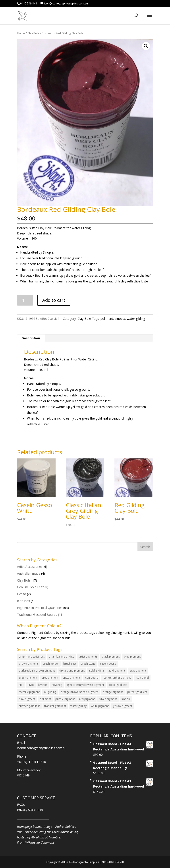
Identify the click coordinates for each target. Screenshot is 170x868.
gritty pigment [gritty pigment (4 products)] (71, 678)
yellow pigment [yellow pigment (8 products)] (123, 706)
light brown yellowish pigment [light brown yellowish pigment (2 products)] (85, 685)
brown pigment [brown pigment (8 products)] (28, 664)
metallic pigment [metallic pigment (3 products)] (29, 692)
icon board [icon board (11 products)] (92, 678)
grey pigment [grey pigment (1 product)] (50, 678)
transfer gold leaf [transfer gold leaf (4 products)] (55, 706)
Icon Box (23, 601)
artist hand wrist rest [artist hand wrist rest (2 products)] (32, 657)
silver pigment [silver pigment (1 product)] (108, 699)
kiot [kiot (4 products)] (21, 685)
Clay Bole (33, 33)
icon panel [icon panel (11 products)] (142, 678)
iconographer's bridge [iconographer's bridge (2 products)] (117, 678)
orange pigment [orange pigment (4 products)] (113, 692)
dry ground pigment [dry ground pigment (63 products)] (72, 671)
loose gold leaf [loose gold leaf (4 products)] (118, 685)
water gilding (136, 319)
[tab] (31, 338)
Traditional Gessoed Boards (37, 615)
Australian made (29, 573)
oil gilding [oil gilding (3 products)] (50, 692)
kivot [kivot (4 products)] (31, 685)
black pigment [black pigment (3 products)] (111, 657)
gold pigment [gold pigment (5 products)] (117, 671)
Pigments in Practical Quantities (40, 608)
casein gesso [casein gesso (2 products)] (108, 664)
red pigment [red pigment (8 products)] (87, 699)
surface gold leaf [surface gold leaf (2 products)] (29, 706)
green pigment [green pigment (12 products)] (28, 678)
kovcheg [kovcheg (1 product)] (57, 685)
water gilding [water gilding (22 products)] (78, 706)
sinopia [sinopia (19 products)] (126, 699)
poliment (107, 319)
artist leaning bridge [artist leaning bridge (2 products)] (62, 657)
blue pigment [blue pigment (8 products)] (132, 657)
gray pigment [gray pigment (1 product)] (138, 671)
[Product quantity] (25, 300)
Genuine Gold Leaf (30, 587)
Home (21, 33)
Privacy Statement (30, 810)
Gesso (22, 594)
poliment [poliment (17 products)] (45, 699)
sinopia (120, 319)
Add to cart (54, 300)
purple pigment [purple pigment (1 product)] (65, 699)
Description (31, 338)
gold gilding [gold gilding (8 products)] (96, 671)
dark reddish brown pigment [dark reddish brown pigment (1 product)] (37, 671)
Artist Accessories (30, 567)
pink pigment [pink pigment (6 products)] (27, 699)
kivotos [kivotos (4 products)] (43, 685)
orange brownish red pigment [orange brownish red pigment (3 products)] (79, 692)
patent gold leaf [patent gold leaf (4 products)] (137, 692)
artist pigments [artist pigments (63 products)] (88, 657)
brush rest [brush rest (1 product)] (70, 664)
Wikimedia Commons (40, 842)
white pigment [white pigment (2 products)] (100, 706)
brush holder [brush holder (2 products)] (51, 664)
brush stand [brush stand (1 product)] (88, 664)
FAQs (21, 805)
